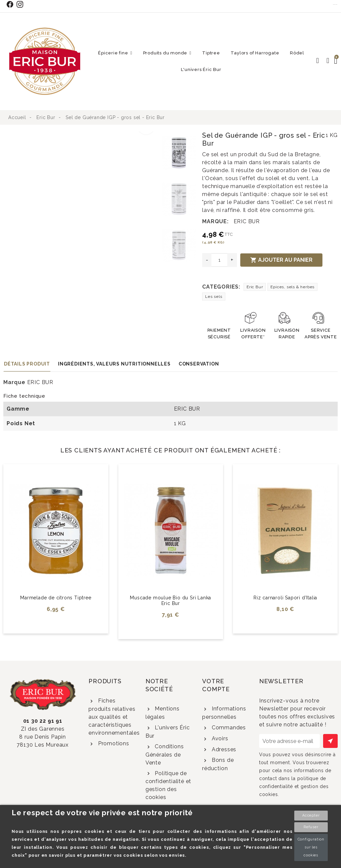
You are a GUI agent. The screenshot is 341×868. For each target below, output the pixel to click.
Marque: (215, 221)
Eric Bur (255, 287)
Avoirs (219, 738)
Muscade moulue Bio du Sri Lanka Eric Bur (170, 601)
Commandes (228, 728)
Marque (14, 382)
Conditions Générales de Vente (165, 755)
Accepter (311, 815)
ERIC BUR (247, 221)
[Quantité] (219, 260)
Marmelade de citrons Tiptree (56, 598)
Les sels (214, 297)
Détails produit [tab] (27, 364)
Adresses (223, 749)
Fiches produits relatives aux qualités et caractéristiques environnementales (114, 717)
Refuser (311, 827)
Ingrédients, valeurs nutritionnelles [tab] (114, 364)
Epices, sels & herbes (292, 287)
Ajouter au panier (281, 260)
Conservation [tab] (199, 364)
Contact (335, 4)
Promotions (113, 743)
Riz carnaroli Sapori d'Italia (285, 598)
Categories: (221, 287)
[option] (81, 135)
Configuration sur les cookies (311, 847)
